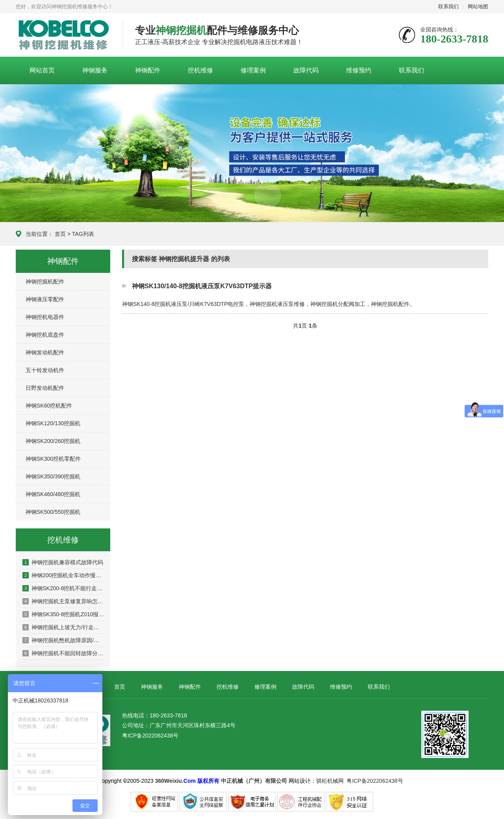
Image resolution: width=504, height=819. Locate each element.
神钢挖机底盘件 (45, 335)
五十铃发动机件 (45, 370)
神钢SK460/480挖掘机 (53, 494)
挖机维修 (200, 70)
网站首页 (42, 70)
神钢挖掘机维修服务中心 (63, 35)
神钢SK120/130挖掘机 (53, 423)
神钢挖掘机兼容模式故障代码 (63, 562)
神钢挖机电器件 (45, 317)
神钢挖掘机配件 (45, 282)
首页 (60, 234)
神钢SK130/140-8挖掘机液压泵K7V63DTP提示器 (202, 286)
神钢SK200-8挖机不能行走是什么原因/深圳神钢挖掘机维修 (63, 588)
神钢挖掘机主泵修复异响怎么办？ (63, 601)
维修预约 (359, 70)
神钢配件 (148, 70)
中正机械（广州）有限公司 (254, 781)
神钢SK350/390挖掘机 (53, 476)
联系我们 (448, 6)
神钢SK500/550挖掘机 (53, 512)
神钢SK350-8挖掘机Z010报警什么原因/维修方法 (63, 614)
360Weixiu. (169, 781)
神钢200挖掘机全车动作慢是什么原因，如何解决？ (63, 575)
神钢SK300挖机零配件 (53, 459)
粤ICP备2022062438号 (150, 736)
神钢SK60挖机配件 (49, 406)
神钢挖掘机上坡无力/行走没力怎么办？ (63, 627)
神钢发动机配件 (45, 352)
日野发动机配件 (45, 388)
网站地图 (478, 6)
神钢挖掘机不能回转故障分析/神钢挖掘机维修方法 (63, 653)
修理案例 (253, 70)
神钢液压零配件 (45, 299)
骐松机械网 (330, 781)
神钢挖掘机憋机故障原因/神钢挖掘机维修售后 (63, 640)
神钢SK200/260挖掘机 (53, 441)
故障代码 (306, 70)
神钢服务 (95, 70)
